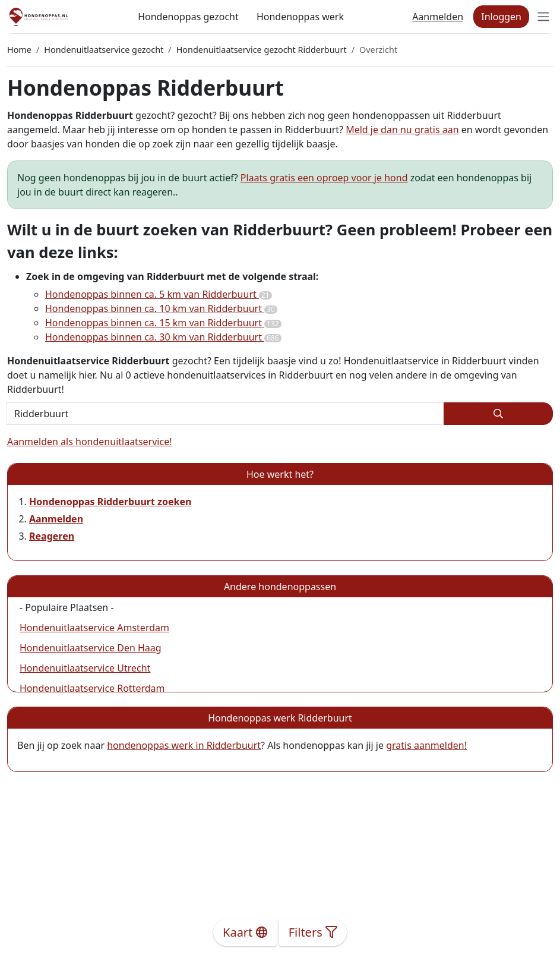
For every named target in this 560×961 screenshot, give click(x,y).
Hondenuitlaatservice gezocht (104, 50)
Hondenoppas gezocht (188, 17)
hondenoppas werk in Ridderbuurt (184, 745)
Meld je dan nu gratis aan (402, 130)
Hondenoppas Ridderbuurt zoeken (110, 502)
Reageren (52, 536)
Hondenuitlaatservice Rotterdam (92, 688)
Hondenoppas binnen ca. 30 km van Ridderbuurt (163, 337)
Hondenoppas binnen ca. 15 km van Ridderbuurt (163, 323)
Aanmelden (438, 17)
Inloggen (501, 17)
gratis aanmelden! (426, 745)
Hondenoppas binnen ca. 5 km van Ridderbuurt (159, 294)
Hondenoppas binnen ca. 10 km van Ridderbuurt (161, 308)
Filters (313, 932)
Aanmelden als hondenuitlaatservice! (89, 442)
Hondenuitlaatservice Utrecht (85, 668)
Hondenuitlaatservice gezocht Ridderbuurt (262, 50)
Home (19, 50)
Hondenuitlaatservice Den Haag (91, 648)
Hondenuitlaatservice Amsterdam (94, 628)
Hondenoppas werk (300, 17)
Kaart (245, 932)
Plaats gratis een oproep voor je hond (324, 178)
